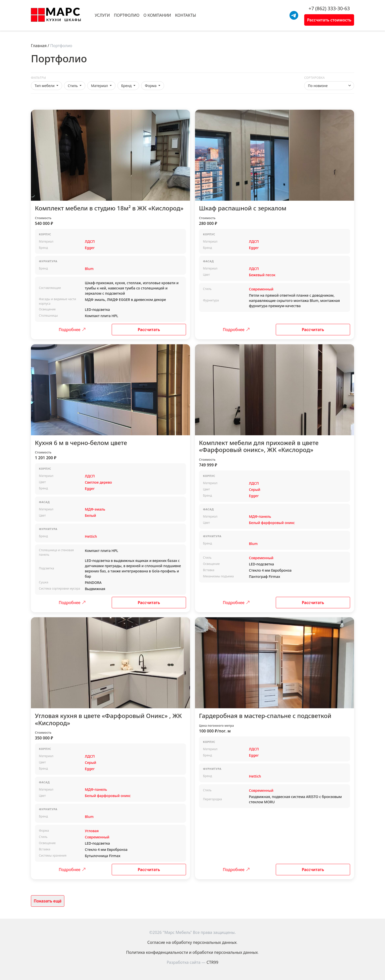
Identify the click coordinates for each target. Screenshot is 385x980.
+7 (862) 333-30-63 (329, 8)
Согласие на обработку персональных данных (192, 942)
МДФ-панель (260, 516)
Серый (254, 490)
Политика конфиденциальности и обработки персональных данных (192, 952)
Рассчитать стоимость (329, 20)
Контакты (186, 15)
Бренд (127, 86)
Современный (261, 289)
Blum (89, 269)
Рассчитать (149, 330)
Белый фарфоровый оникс (272, 523)
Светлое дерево (98, 482)
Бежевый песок (262, 275)
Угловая (92, 831)
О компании (157, 15)
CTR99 (212, 962)
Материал (100, 86)
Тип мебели (45, 86)
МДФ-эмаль (95, 509)
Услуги (102, 15)
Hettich (91, 536)
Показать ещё (48, 901)
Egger (90, 248)
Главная (39, 46)
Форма (151, 86)
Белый (90, 515)
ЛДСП (90, 241)
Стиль (73, 86)
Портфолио (127, 15)
